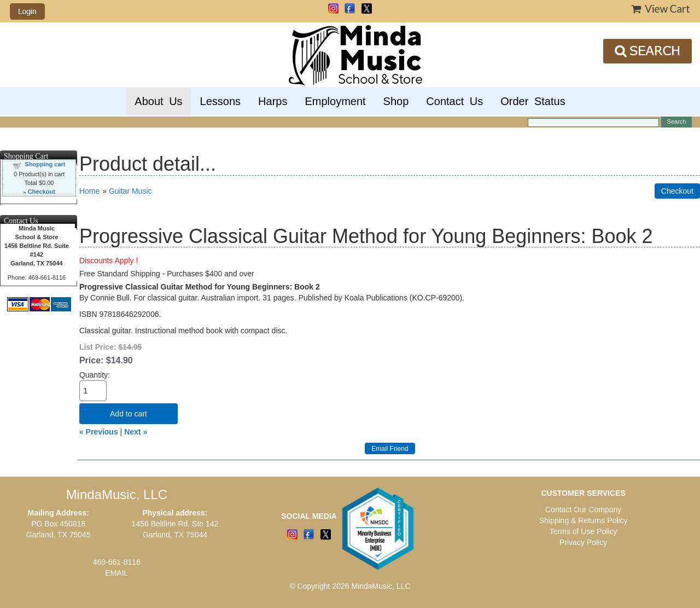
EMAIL (116, 573)
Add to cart (129, 414)
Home (89, 191)
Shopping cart (45, 164)
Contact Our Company (583, 509)
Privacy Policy (583, 542)
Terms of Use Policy (584, 531)
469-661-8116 (117, 562)
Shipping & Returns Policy (584, 520)
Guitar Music (130, 191)
